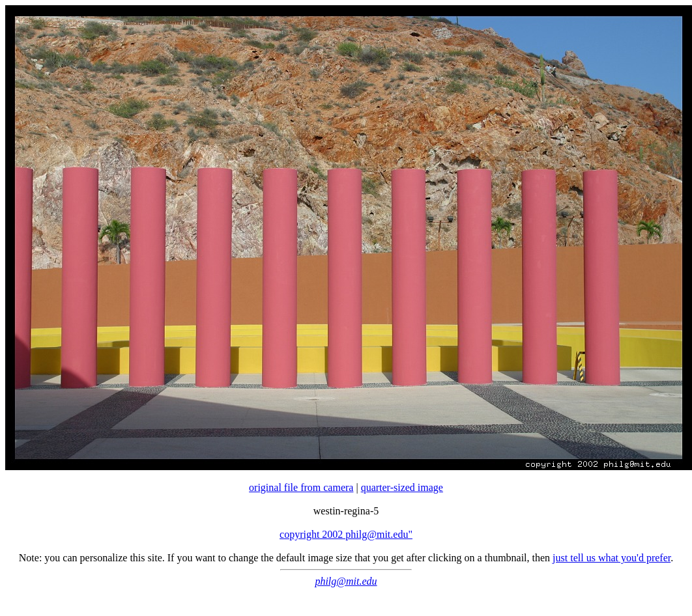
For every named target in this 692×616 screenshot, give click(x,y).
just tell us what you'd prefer (612, 558)
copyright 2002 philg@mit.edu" (346, 534)
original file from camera (301, 487)
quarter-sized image (402, 487)
